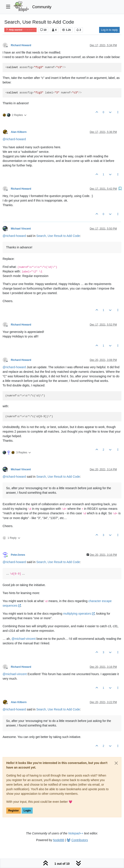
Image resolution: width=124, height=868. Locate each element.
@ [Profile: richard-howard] (14, 139)
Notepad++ (76, 833)
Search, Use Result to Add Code (58, 236)
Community (42, 7)
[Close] (116, 763)
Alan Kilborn (19, 132)
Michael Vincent (21, 229)
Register (14, 811)
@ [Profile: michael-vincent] (23, 639)
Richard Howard (21, 45)
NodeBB (59, 840)
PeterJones (18, 555)
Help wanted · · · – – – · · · (20, 30)
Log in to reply (109, 30)
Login (27, 811)
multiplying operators (79, 614)
